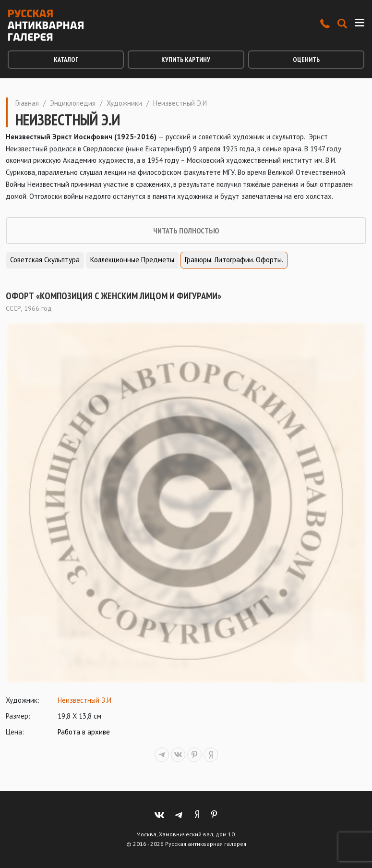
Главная (27, 103)
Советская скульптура (45, 260)
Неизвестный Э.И (84, 700)
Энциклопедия (73, 103)
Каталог (66, 60)
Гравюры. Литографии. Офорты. (234, 260)
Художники (124, 103)
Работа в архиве (84, 732)
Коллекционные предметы (132, 260)
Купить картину (186, 60)
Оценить (306, 60)
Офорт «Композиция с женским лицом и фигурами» (114, 296)
